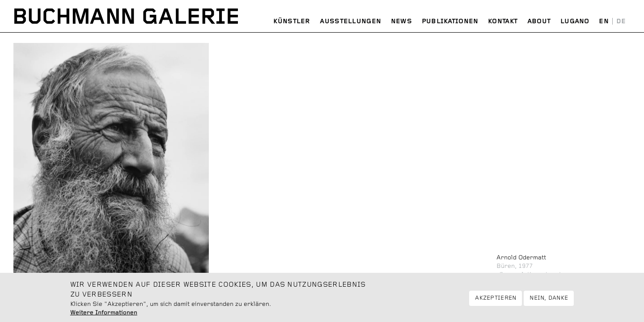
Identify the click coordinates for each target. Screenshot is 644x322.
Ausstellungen (350, 21)
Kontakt (503, 21)
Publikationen (450, 21)
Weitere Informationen (104, 315)
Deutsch (621, 22)
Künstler (292, 21)
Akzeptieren (496, 301)
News (401, 21)
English (604, 22)
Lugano (575, 21)
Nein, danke (549, 301)
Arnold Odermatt (521, 258)
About (539, 21)
